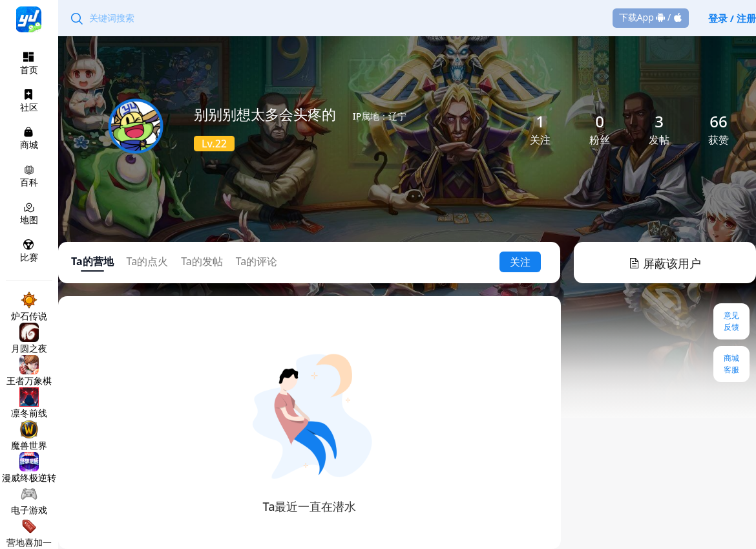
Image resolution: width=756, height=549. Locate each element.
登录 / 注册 (732, 18)
